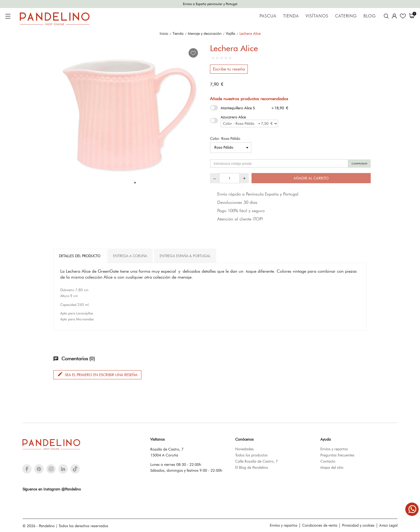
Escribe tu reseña (229, 69)
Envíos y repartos (334, 449)
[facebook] (27, 469)
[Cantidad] (229, 178)
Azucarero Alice (233, 117)
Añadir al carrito (311, 178)
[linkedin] (63, 469)
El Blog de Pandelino (252, 467)
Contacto (328, 461)
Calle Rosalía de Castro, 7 (256, 461)
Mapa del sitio (332, 467)
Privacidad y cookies (358, 525)
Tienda (291, 16)
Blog (370, 16)
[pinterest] (39, 469)
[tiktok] (75, 469)
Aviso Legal (388, 525)
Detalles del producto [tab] (80, 256)
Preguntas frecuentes (337, 455)
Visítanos (317, 16)
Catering (346, 16)
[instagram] (51, 469)
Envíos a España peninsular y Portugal (210, 4)
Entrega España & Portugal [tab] (185, 256)
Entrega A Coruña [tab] (130, 256)
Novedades (244, 449)
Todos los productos (251, 455)
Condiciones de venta (320, 525)
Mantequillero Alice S (238, 108)
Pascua (268, 16)
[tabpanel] (130, 115)
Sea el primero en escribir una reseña (97, 374)
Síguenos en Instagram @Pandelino (52, 489)
